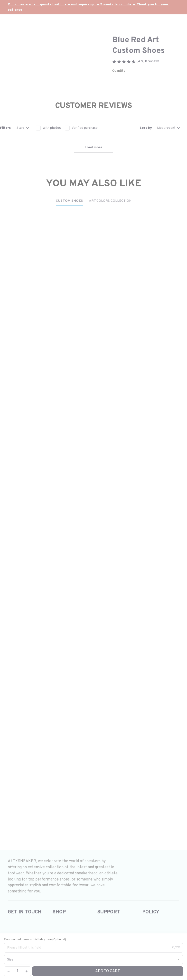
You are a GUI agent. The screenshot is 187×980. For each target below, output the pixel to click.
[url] (93, 7)
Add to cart (108, 971)
